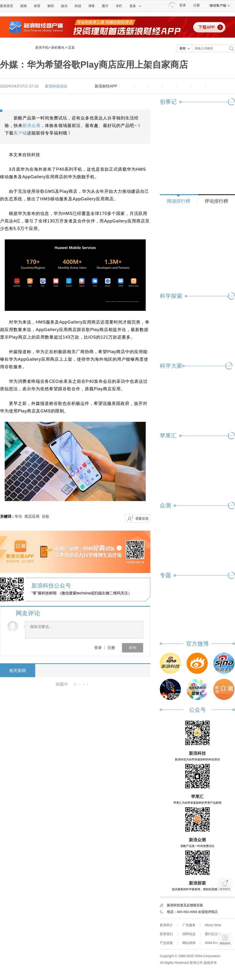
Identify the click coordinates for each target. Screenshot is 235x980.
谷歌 (46, 516)
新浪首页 (7, 6)
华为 (18, 516)
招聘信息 (189, 934)
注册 (196, 5)
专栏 (119, 6)
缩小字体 (126, 86)
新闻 (23, 6)
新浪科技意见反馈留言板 (185, 905)
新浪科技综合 (56, 86)
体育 (37, 6)
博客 (92, 6)
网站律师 (189, 943)
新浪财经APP (106, 86)
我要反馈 (142, 518)
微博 (169, 86)
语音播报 (225, 922)
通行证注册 (213, 934)
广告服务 (189, 925)
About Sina (213, 925)
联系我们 (166, 934)
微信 (184, 86)
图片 (105, 6)
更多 (136, 6)
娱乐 (64, 6)
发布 (133, 648)
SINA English (214, 943)
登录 (98, 648)
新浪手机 (42, 47)
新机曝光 (58, 47)
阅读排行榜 (179, 201)
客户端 (20, 133)
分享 (198, 86)
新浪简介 (166, 925)
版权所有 (210, 963)
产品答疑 (166, 943)
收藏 (155, 86)
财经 (51, 6)
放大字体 (141, 86)
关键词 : (7, 516)
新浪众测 (31, 126)
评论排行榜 (216, 201)
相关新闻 (18, 671)
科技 (78, 6)
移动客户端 (220, 5)
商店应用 (32, 516)
